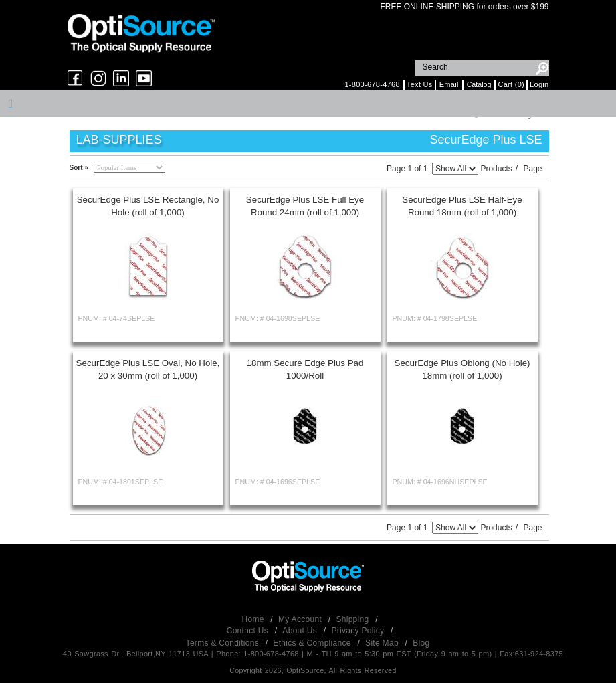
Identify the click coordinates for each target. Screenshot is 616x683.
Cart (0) (511, 84)
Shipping (353, 619)
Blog (421, 643)
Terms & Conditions (224, 643)
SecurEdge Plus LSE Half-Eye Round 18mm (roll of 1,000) (462, 206)
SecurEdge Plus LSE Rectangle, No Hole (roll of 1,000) (148, 206)
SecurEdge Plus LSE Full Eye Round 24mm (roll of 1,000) (305, 206)
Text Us (420, 84)
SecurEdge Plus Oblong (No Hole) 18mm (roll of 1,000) (463, 369)
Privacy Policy (359, 631)
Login (539, 84)
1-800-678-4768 (372, 84)
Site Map (383, 643)
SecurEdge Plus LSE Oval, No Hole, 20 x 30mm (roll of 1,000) (148, 369)
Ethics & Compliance (313, 643)
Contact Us (249, 631)
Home (254, 619)
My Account (301, 619)
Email (449, 84)
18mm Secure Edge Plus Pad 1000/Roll (305, 369)
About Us (301, 631)
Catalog (479, 84)
